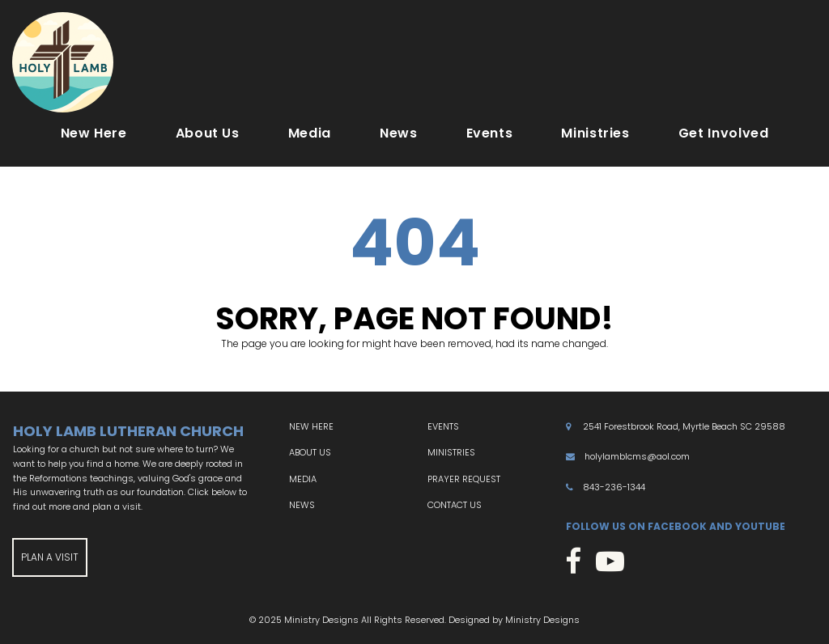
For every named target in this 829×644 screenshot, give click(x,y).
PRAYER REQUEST (464, 479)
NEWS (302, 505)
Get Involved (724, 133)
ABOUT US (310, 452)
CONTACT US (455, 505)
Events (490, 133)
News (399, 133)
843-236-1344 (614, 487)
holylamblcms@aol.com (637, 456)
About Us (208, 133)
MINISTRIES (451, 452)
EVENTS (443, 426)
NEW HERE (311, 426)
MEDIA (303, 479)
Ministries (595, 133)
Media (310, 133)
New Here (94, 133)
